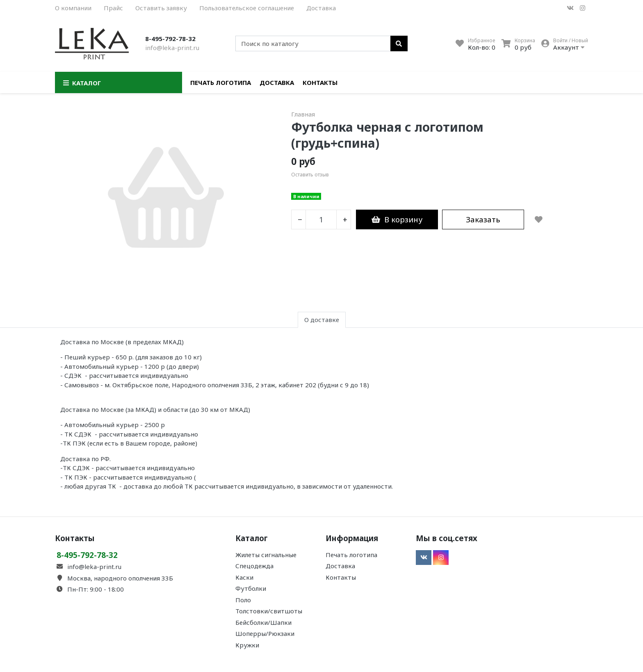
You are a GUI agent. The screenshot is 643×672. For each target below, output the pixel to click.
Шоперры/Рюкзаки (265, 633)
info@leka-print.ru (172, 48)
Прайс (113, 8)
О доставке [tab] (322, 320)
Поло (243, 600)
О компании (73, 8)
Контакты (320, 82)
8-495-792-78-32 (170, 39)
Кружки (247, 645)
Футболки (251, 588)
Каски (244, 577)
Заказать (483, 219)
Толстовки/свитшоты (269, 611)
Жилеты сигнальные (266, 555)
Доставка (321, 8)
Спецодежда (254, 566)
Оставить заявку (161, 8)
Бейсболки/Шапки (263, 622)
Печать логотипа (221, 82)
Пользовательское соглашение (247, 8)
